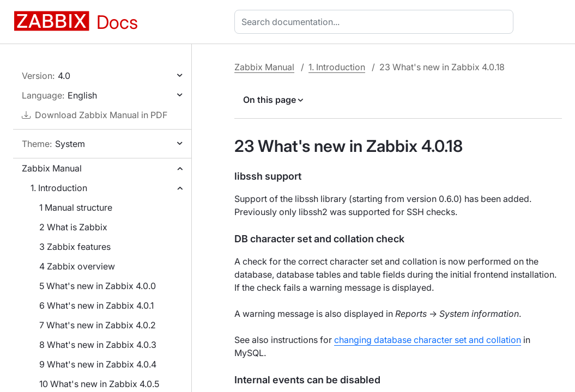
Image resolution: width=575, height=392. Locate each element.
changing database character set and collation (428, 340)
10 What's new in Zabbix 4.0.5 (99, 384)
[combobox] (376, 22)
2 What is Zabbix (73, 227)
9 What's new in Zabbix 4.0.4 (98, 364)
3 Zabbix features (75, 247)
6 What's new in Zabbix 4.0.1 (96, 305)
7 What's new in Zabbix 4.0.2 (98, 325)
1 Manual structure (76, 207)
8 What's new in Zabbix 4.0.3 (98, 345)
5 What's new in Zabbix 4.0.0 (98, 286)
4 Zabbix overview (77, 266)
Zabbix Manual (52, 168)
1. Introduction (59, 188)
